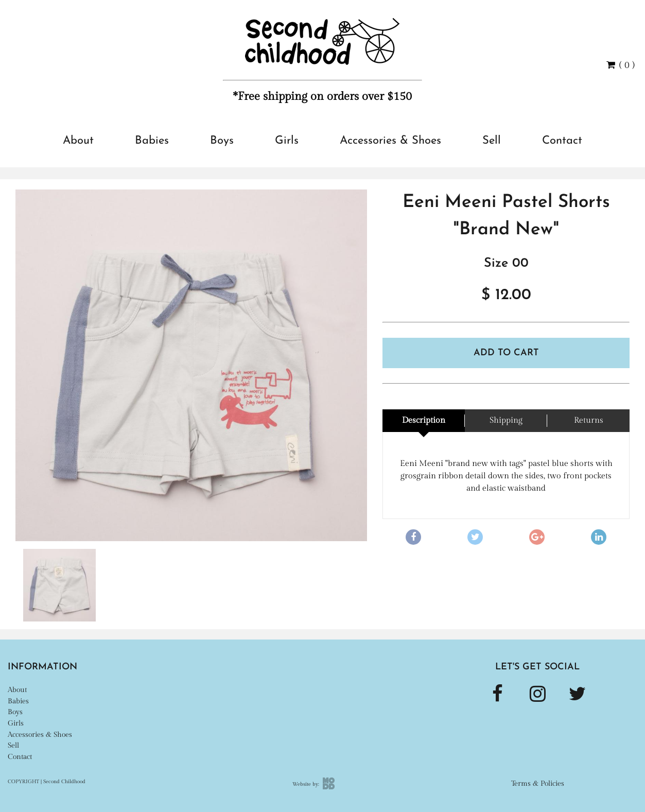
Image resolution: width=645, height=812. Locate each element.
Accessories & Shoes (390, 141)
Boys (222, 141)
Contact (562, 141)
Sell (492, 141)
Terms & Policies (538, 783)
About (78, 141)
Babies (152, 141)
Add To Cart (506, 353)
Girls (287, 141)
